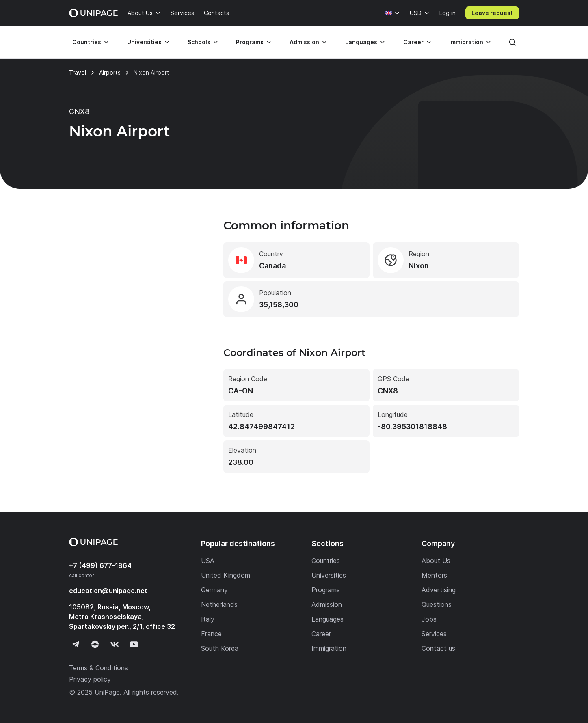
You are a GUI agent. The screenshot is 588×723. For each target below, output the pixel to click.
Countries (87, 42)
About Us (140, 13)
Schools (199, 42)
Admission (304, 42)
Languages (361, 42)
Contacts (216, 13)
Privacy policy (90, 679)
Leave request (492, 13)
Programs (250, 42)
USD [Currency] (416, 13)
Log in (447, 13)
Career (413, 42)
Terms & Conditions (98, 668)
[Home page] (93, 13)
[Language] (393, 13)
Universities (144, 42)
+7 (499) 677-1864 (100, 565)
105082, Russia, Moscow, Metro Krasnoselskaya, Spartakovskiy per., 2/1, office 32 (122, 617)
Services (182, 13)
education (108, 591)
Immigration (466, 42)
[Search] (512, 42)
